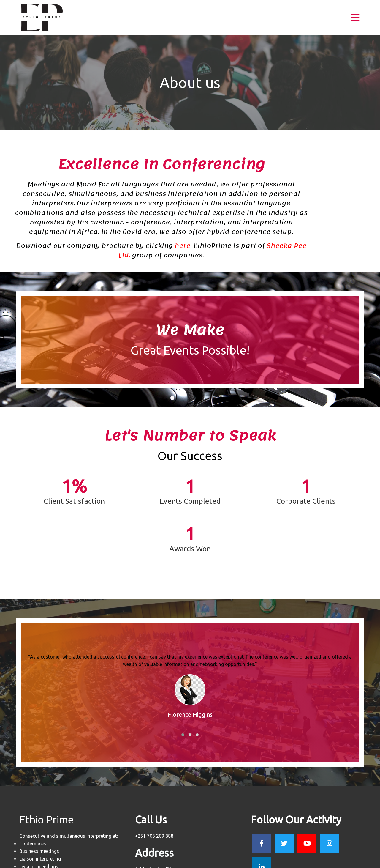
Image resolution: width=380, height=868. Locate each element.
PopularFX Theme (212, 861)
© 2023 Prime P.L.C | (171, 861)
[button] (183, 678)
